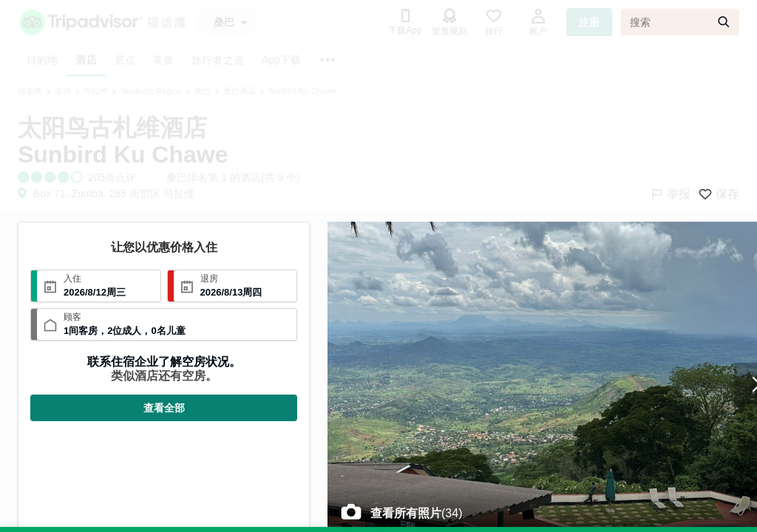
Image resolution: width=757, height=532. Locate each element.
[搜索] (680, 22)
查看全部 (164, 408)
